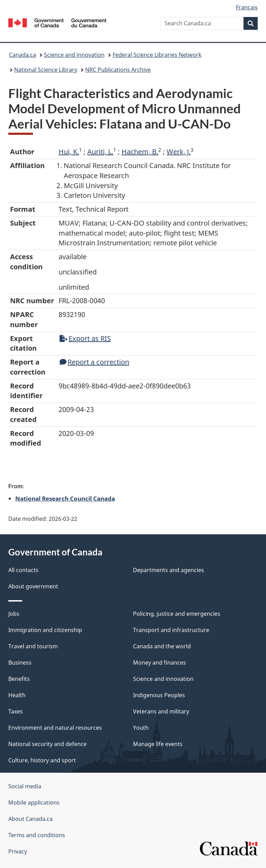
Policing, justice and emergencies (177, 614)
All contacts (23, 570)
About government (33, 586)
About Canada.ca (30, 819)
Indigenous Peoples (159, 695)
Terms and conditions (37, 835)
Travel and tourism (33, 646)
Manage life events (158, 744)
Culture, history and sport (42, 760)
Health (17, 695)
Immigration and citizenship (45, 630)
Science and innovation (74, 55)
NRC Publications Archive (118, 70)
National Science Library (46, 70)
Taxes (16, 711)
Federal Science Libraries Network (157, 55)
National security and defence (47, 744)
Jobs (14, 614)
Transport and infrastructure (171, 630)
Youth (141, 728)
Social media (25, 786)
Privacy (18, 851)
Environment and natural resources (55, 728)
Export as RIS (85, 338)
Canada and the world (162, 646)
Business (20, 663)
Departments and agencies (169, 570)
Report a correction (94, 362)
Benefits (19, 679)
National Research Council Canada (65, 498)
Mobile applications (34, 803)
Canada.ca (23, 55)
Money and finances (159, 663)
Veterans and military (161, 711)
